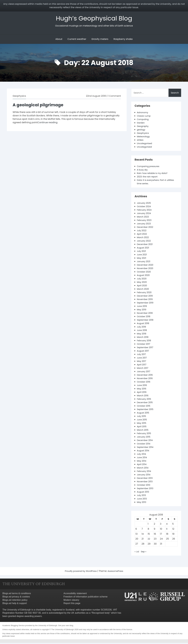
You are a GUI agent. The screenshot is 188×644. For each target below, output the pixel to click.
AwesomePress (117, 572)
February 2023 (145, 221)
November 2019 (146, 300)
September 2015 (146, 410)
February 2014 (145, 472)
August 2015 (144, 414)
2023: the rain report (148, 178)
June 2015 (143, 421)
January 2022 (145, 242)
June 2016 (143, 386)
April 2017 (142, 366)
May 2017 (142, 362)
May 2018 (142, 335)
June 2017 (142, 359)
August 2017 (144, 352)
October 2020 (145, 273)
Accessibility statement (75, 595)
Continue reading (47, 124)
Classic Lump (145, 117)
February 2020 (145, 293)
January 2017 (144, 373)
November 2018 (146, 314)
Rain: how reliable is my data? (154, 174)
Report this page (72, 604)
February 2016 (145, 400)
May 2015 (142, 424)
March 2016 (143, 397)
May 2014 (142, 462)
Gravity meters (100, 40)
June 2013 (142, 500)
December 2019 (146, 297)
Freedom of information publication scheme (86, 598)
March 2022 (144, 238)
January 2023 (145, 225)
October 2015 (144, 407)
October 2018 (144, 318)
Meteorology (144, 138)
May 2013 (142, 503)
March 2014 (143, 469)
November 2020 (146, 269)
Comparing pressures (149, 167)
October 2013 (144, 486)
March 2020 (144, 290)
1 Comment (114, 97)
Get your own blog (66, 627)
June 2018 (143, 331)
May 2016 (142, 390)
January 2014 (144, 476)
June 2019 (143, 307)
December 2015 (146, 404)
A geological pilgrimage (41, 106)
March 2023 (144, 218)
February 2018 (145, 342)
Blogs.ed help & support (15, 604)
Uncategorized (145, 148)
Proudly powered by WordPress (80, 572)
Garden (141, 124)
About (59, 40)
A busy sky (143, 171)
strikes (141, 141)
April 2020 (143, 287)
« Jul (137, 553)
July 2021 (142, 252)
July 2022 (142, 232)
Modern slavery (71, 601)
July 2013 (142, 496)
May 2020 (142, 283)
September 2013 (146, 489)
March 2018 (143, 338)
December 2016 (146, 376)
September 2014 (146, 448)
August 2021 (144, 249)
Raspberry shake (123, 40)
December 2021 (146, 245)
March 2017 (143, 369)
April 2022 (142, 235)
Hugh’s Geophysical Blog (94, 19)
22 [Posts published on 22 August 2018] (149, 540)
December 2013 (146, 479)
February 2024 (145, 211)
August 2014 (144, 452)
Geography (143, 127)
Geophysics (19, 97)
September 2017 (146, 349)
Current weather (77, 40)
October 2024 (145, 208)
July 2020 (142, 280)
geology (142, 131)
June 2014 (143, 459)
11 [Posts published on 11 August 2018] (167, 530)
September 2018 (146, 321)
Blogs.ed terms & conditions (17, 595)
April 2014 (142, 465)
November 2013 (146, 483)
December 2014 (146, 441)
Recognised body (101, 614)
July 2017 (142, 355)
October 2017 (144, 345)
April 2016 (142, 393)
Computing (143, 120)
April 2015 (142, 428)
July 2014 (142, 455)
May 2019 (142, 311)
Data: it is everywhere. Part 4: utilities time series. (153, 183)
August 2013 (144, 493)
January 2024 (145, 214)
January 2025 (145, 204)
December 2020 (146, 266)
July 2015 (142, 417)
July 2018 (142, 328)
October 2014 (144, 445)
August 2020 (144, 276)
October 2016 (144, 383)
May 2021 (142, 259)
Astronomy (143, 114)
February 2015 (145, 434)
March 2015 (143, 431)
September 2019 (146, 304)
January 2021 (144, 263)
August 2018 (144, 324)
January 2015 (144, 438)
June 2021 (142, 256)
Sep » (144, 553)
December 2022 (146, 228)
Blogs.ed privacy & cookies (16, 598)
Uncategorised (145, 144)
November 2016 (146, 379)
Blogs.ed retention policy (15, 601)
